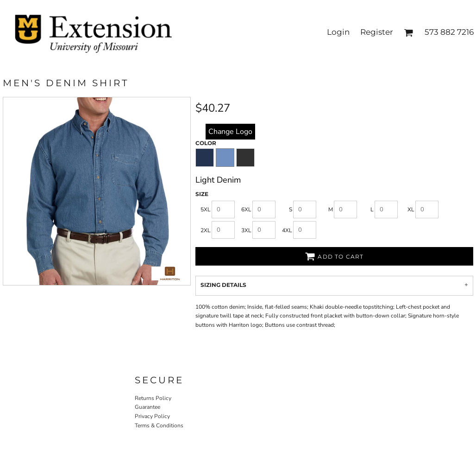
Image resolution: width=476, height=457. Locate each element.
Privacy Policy (152, 416)
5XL (206, 209)
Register (377, 32)
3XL (246, 230)
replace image (230, 131)
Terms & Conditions (159, 425)
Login (338, 32)
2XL (206, 230)
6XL (246, 209)
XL (411, 209)
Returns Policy (153, 398)
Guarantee (147, 407)
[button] (408, 32)
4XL (287, 230)
